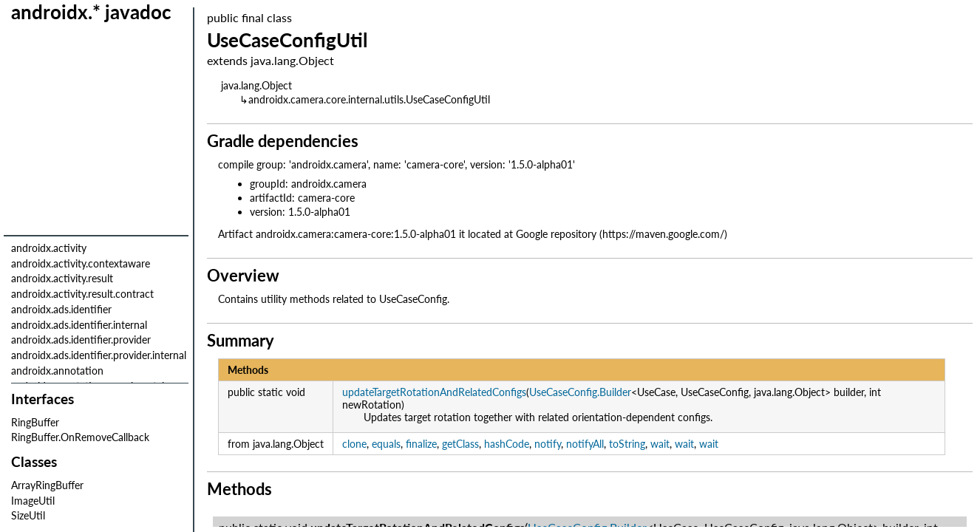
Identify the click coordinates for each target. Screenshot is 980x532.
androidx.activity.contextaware (81, 263)
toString (627, 444)
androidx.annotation (57, 371)
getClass (460, 444)
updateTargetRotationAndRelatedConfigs (434, 392)
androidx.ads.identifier (61, 309)
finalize (421, 444)
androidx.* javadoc (91, 12)
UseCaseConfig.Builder (580, 392)
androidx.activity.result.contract (82, 294)
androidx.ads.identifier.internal (79, 325)
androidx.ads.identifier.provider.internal (99, 355)
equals (386, 444)
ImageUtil (33, 501)
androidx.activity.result (62, 278)
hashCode (507, 444)
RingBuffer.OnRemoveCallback (80, 437)
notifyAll (585, 444)
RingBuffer (35, 422)
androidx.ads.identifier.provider (81, 340)
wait (660, 444)
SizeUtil (28, 515)
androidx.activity (49, 248)
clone (354, 444)
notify (548, 444)
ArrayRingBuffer (47, 485)
